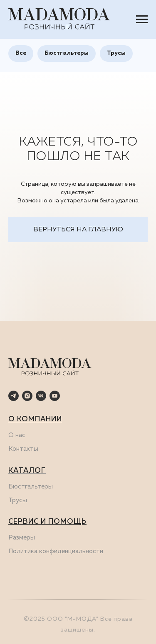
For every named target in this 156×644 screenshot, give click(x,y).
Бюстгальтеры (67, 53)
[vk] (41, 396)
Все (21, 53)
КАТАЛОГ (27, 471)
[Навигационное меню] (142, 19)
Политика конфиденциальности (56, 551)
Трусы (116, 53)
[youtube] (55, 396)
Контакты (23, 449)
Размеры (22, 538)
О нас (17, 435)
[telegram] (14, 396)
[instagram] (27, 396)
